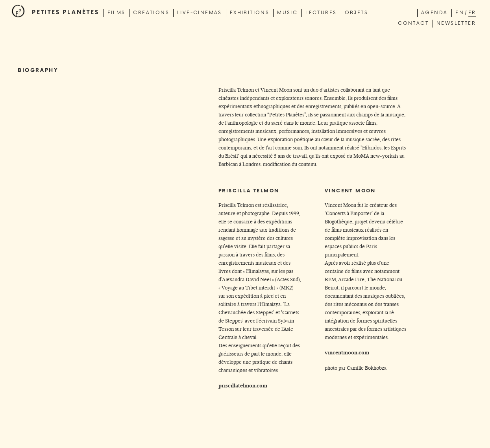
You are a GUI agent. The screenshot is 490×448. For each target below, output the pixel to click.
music (287, 12)
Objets (356, 12)
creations (151, 12)
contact (413, 23)
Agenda (434, 12)
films (116, 12)
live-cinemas (200, 12)
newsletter (456, 23)
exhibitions (250, 12)
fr (472, 12)
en (460, 12)
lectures (321, 12)
